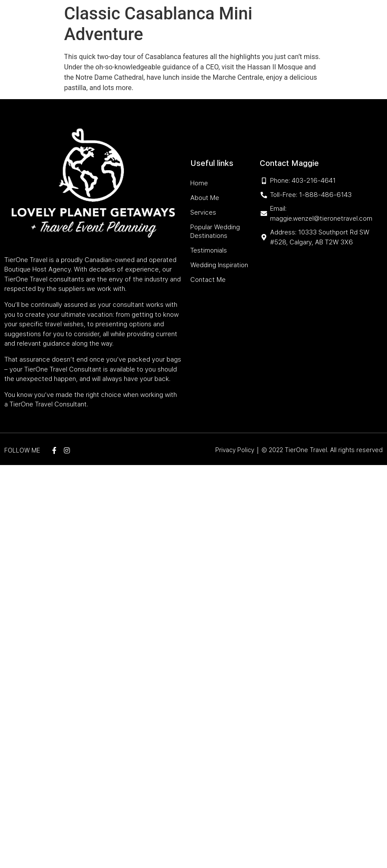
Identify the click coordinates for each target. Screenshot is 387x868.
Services (187, 23)
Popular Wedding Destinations (258, 23)
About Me (154, 23)
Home (127, 23)
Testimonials (180, 42)
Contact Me (291, 42)
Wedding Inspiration (237, 42)
